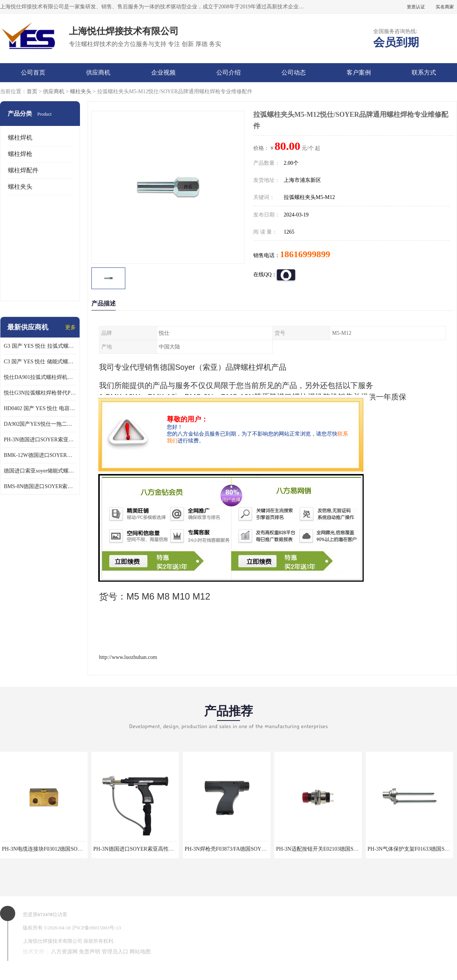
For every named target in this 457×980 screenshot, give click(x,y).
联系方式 (424, 72)
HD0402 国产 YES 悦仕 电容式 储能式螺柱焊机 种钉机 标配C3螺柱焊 (40, 408)
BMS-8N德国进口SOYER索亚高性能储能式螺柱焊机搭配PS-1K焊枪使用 (40, 486)
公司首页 (33, 72)
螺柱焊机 (20, 138)
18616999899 (305, 254)
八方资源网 (64, 952)
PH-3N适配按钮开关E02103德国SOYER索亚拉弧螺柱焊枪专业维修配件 (359, 849)
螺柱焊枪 (20, 154)
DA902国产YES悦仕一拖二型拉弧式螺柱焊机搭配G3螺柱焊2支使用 (40, 424)
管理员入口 (115, 952)
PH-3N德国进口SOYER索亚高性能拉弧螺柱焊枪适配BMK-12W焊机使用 (40, 440)
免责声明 (89, 952)
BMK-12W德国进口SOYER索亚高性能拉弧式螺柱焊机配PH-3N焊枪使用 (40, 455)
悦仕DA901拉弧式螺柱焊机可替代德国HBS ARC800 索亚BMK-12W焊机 (40, 377)
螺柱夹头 (81, 91)
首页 (32, 91)
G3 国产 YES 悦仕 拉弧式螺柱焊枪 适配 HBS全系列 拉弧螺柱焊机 (40, 346)
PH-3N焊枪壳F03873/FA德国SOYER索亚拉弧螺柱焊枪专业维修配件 (264, 849)
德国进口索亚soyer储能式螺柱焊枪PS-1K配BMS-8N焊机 (40, 471)
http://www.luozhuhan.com (128, 657)
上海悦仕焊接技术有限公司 (53, 941)
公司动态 (294, 72)
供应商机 (98, 72)
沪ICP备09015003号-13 (97, 928)
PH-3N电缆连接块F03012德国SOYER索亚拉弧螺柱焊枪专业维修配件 (82, 849)
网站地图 (140, 952)
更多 (70, 327)
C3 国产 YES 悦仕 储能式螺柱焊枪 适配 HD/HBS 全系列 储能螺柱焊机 (40, 362)
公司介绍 (228, 72)
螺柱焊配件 (23, 170)
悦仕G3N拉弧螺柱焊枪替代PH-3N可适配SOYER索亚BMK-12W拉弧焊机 (40, 393)
